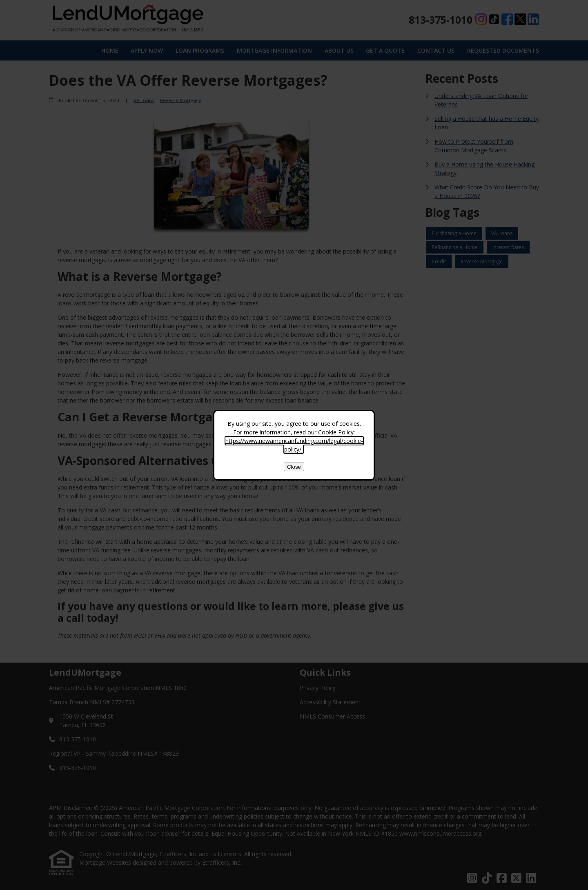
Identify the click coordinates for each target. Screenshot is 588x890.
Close (294, 467)
